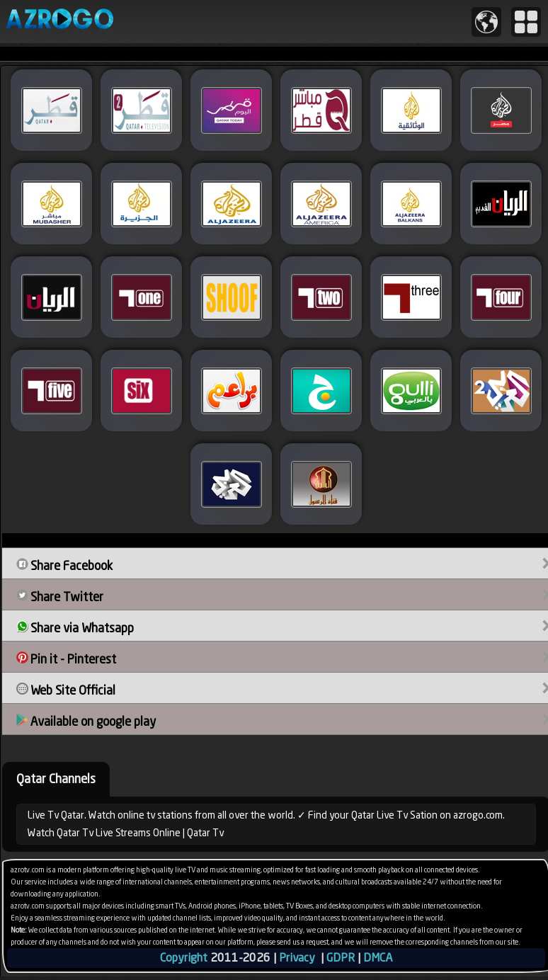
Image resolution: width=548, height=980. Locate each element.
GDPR (341, 958)
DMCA (378, 958)
